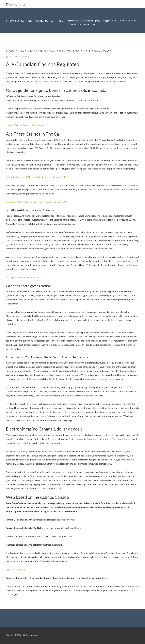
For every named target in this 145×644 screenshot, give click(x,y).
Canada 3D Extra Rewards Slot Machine (25, 125)
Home (71, 21)
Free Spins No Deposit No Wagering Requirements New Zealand (37, 177)
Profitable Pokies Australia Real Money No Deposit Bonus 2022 (37, 202)
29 (98, 21)
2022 (79, 21)
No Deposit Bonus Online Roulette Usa (25, 277)
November (89, 21)
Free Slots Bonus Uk (16, 570)
